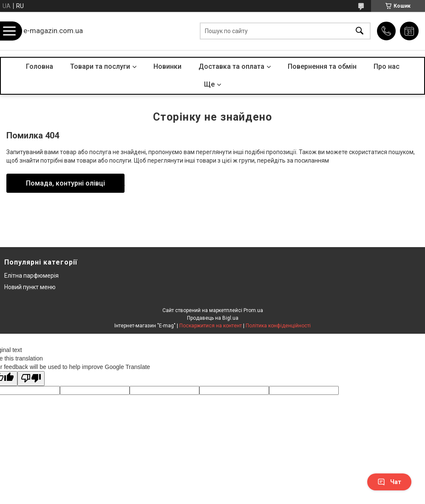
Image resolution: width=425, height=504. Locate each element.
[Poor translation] (31, 379)
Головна (40, 66)
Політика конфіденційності (278, 326)
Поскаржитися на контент (211, 326)
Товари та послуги (100, 66)
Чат (389, 482)
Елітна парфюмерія (31, 276)
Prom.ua (253, 310)
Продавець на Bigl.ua (213, 318)
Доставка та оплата (231, 66)
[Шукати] (360, 31)
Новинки (167, 66)
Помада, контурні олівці (65, 183)
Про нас (387, 66)
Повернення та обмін (322, 66)
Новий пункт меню (30, 287)
